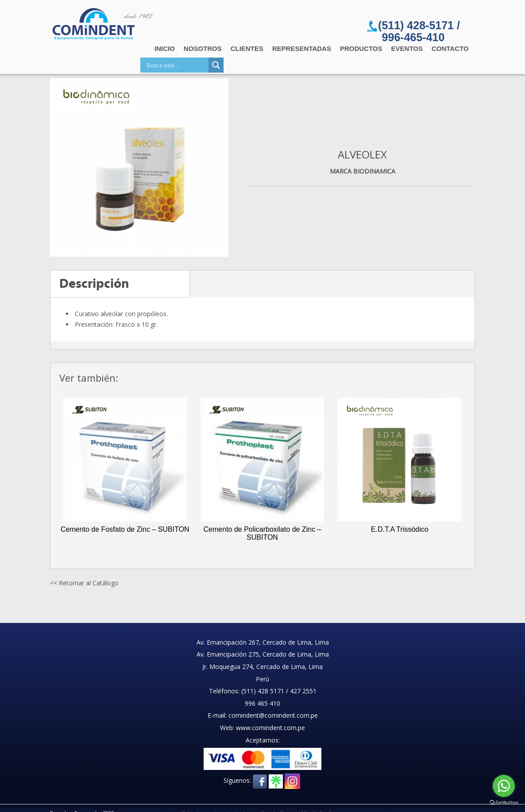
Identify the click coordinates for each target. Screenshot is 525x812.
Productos (361, 48)
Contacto (450, 48)
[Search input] (177, 65)
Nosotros (203, 48)
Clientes (247, 48)
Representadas (302, 48)
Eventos (407, 48)
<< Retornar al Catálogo (84, 583)
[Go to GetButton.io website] (504, 803)
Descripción (94, 284)
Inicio (165, 48)
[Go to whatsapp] (504, 786)
